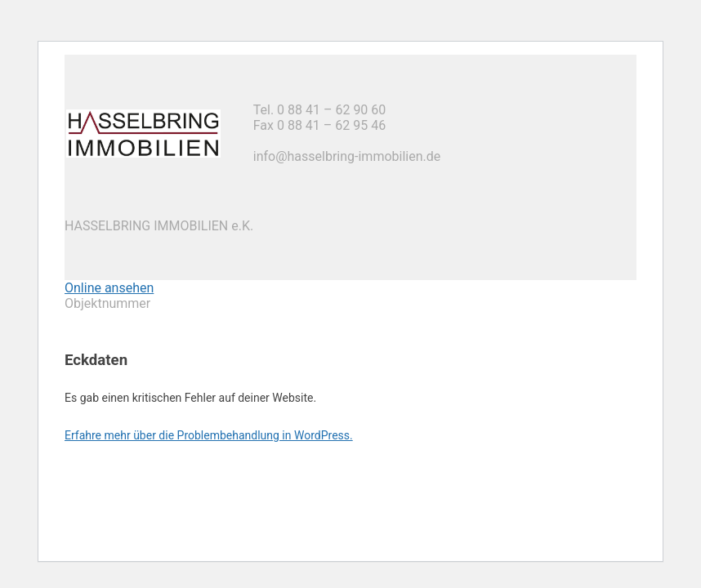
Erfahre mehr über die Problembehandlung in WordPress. (209, 435)
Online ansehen (109, 288)
